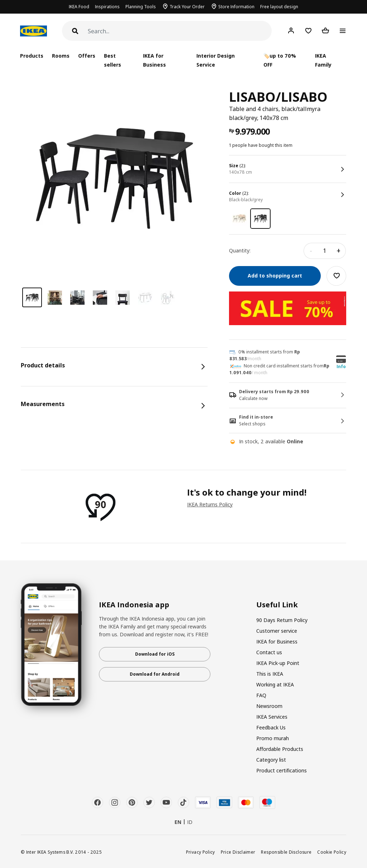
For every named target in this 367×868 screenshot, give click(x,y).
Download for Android (155, 674)
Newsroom (269, 706)
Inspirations (107, 7)
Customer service (277, 631)
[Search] (180, 31)
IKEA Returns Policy (210, 504)
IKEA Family (323, 60)
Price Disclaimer (238, 852)
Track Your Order (187, 7)
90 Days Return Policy (282, 620)
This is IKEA (270, 674)
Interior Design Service (216, 60)
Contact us (269, 652)
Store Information (236, 7)
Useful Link (277, 605)
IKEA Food (79, 7)
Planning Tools (141, 7)
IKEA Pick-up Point (278, 663)
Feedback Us (271, 727)
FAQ (261, 695)
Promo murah (273, 738)
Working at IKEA (275, 684)
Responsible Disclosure (286, 852)
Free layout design (279, 7)
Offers (87, 56)
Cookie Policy (332, 852)
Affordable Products (280, 749)
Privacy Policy (201, 852)
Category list (271, 760)
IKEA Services (272, 717)
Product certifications (282, 770)
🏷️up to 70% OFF (280, 60)
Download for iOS (155, 654)
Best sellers (113, 60)
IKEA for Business (154, 60)
